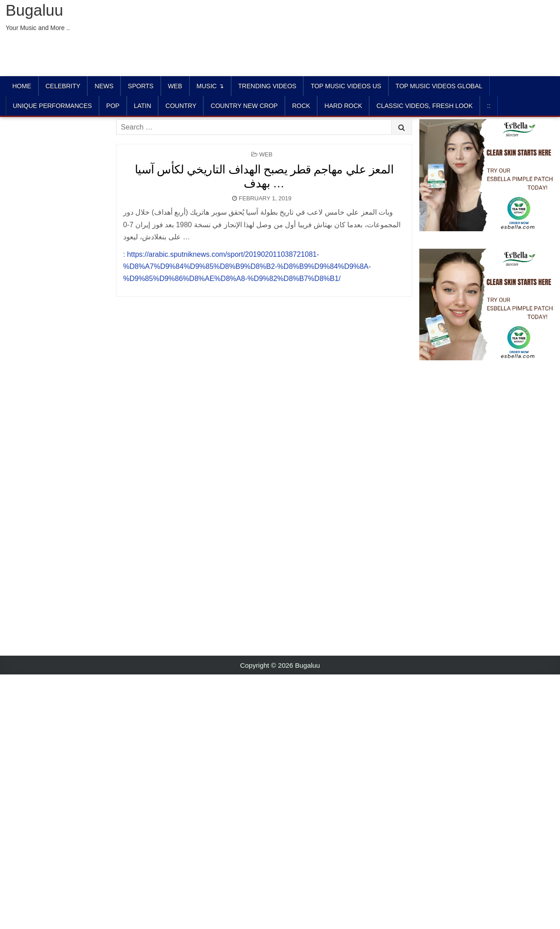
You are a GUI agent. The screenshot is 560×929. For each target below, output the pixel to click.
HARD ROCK (343, 106)
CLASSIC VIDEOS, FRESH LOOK (424, 106)
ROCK (301, 106)
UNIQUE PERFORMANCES (53, 106)
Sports (140, 86)
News (104, 86)
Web (175, 86)
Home (22, 86)
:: (489, 106)
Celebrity (63, 86)
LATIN (143, 106)
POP (113, 106)
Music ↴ (210, 86)
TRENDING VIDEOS (267, 86)
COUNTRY (181, 106)
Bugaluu (34, 10)
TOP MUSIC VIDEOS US (346, 86)
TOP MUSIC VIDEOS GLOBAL (439, 86)
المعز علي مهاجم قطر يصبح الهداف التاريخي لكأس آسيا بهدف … (264, 176)
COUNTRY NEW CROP (244, 106)
